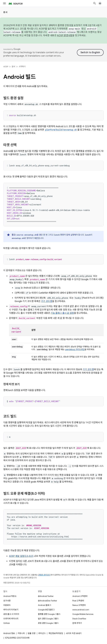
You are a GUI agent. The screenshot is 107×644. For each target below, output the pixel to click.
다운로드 (7, 605)
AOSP (6, 67)
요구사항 (7, 601)
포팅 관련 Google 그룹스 (48, 623)
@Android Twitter (46, 596)
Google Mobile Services (83, 614)
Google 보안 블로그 (46, 610)
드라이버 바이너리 (11, 619)
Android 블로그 (45, 605)
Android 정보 (9, 633)
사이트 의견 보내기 (74, 633)
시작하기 (22, 67)
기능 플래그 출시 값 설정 (62, 313)
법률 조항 (32, 633)
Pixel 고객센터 (78, 601)
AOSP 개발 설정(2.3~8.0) (21, 556)
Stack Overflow (79, 619)
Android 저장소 (10, 596)
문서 (5, 12)
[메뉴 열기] (4, 3)
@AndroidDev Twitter (47, 601)
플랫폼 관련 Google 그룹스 (49, 614)
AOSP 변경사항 (65, 36)
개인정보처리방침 (56, 633)
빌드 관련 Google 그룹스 (48, 619)
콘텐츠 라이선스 (44, 575)
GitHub (7, 623)
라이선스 (42, 633)
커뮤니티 (21, 633)
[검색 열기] (95, 3)
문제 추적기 (77, 623)
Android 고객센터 (80, 596)
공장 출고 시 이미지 (11, 614)
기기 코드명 (47, 301)
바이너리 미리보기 (11, 610)
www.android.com (81, 610)
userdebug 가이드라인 (75, 349)
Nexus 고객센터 (79, 605)
